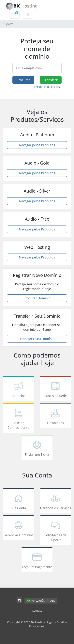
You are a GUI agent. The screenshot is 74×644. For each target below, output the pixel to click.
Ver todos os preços (47, 87)
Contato (37, 611)
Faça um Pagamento (37, 560)
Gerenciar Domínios (19, 529)
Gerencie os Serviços (56, 502)
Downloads (56, 416)
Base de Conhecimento (19, 419)
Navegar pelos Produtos (37, 145)
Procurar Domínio (37, 298)
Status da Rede (56, 389)
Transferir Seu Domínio (37, 339)
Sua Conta (19, 502)
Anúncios (19, 389)
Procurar (23, 80)
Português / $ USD (41, 600)
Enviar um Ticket (37, 448)
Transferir (51, 80)
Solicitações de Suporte (56, 531)
